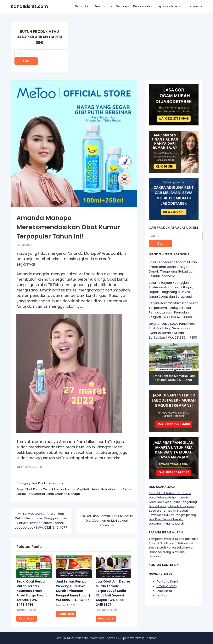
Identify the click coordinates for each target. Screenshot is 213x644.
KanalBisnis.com (29, 6)
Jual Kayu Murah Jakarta (166, 519)
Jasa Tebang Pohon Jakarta (169, 497)
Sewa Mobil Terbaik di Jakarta (170, 493)
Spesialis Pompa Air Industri (168, 511)
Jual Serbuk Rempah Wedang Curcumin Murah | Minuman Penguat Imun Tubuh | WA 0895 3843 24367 (73, 591)
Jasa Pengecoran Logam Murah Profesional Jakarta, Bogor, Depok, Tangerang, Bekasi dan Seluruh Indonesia (173, 269)
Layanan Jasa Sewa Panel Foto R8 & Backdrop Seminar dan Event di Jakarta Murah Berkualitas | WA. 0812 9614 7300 (173, 331)
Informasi (192, 6)
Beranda (81, 6)
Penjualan (102, 6)
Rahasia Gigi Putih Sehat (83, 489)
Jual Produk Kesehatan (48, 483)
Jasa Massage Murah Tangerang (172, 506)
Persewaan (142, 6)
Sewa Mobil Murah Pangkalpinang (172, 515)
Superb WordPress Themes (138, 638)
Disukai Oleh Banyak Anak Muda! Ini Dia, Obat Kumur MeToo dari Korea (107, 521)
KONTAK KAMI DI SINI (164, 565)
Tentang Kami (167, 581)
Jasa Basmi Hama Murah (166, 523)
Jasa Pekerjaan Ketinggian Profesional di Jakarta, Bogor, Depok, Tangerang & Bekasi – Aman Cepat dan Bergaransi (171, 290)
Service (121, 6)
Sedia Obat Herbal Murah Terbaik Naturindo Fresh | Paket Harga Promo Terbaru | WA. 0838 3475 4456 (32, 593)
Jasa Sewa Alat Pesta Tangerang (173, 502)
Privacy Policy (167, 586)
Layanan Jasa (167, 6)
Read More (27, 618)
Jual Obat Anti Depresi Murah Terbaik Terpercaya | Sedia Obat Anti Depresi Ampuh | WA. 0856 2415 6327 (114, 593)
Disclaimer (164, 591)
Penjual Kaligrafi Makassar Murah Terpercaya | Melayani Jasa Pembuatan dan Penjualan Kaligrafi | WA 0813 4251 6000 (174, 310)
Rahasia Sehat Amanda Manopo (57, 494)
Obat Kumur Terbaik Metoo (44, 489)
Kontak (162, 595)
